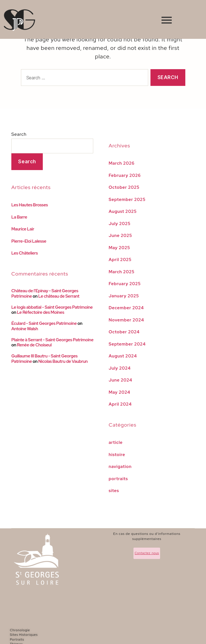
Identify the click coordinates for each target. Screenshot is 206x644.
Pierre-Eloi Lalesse (29, 241)
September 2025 (127, 200)
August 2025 (123, 211)
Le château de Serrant (59, 296)
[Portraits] (66, 640)
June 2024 (121, 380)
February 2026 (125, 175)
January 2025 (124, 296)
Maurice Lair (23, 229)
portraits (118, 479)
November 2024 (127, 320)
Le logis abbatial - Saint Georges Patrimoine (52, 307)
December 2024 (126, 308)
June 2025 (121, 236)
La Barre (19, 217)
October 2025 (124, 187)
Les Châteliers (25, 253)
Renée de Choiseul (34, 345)
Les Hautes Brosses (30, 205)
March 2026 (122, 163)
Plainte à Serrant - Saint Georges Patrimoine (52, 340)
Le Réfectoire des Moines (41, 312)
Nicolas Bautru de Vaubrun (63, 361)
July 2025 (120, 224)
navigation (120, 467)
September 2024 (127, 344)
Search (19, 134)
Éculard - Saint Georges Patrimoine (44, 323)
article (116, 442)
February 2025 (125, 284)
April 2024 (120, 404)
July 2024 (120, 368)
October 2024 (124, 332)
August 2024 (123, 356)
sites (114, 491)
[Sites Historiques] (66, 635)
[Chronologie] (66, 630)
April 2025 (120, 260)
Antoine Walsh (25, 329)
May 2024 (120, 392)
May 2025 (120, 248)
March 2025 (122, 272)
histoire (117, 455)
